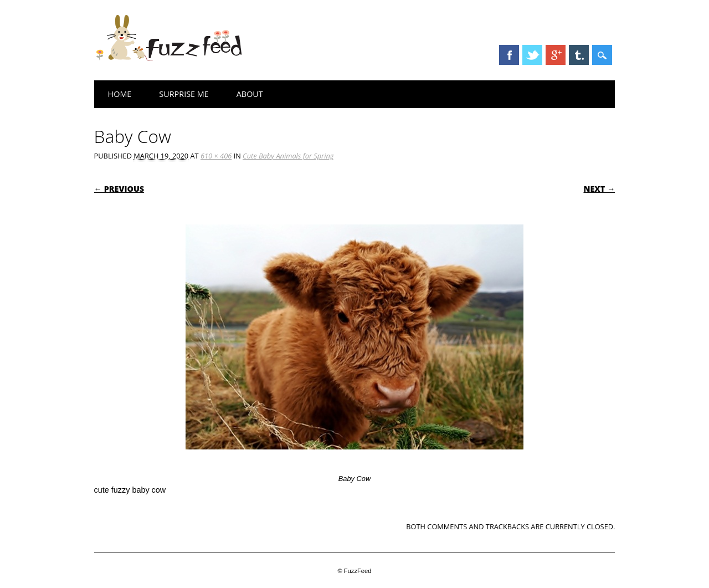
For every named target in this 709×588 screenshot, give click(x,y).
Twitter (532, 55)
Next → (599, 189)
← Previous (119, 189)
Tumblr (579, 55)
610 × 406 (216, 156)
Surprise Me (184, 94)
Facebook (509, 55)
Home (120, 94)
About (250, 94)
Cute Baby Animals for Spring (288, 156)
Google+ (556, 55)
